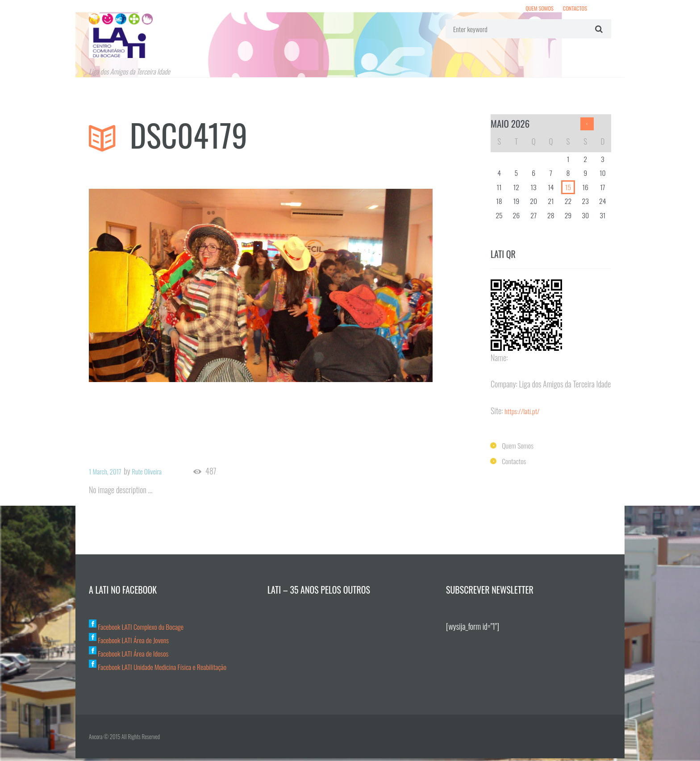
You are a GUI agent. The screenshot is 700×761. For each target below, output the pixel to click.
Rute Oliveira (156, 474)
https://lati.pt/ (524, 414)
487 (222, 474)
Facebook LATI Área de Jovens (133, 642)
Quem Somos (535, 9)
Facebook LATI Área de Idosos (133, 656)
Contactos (573, 9)
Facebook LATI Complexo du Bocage (142, 629)
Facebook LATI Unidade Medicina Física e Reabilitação (166, 669)
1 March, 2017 (108, 474)
